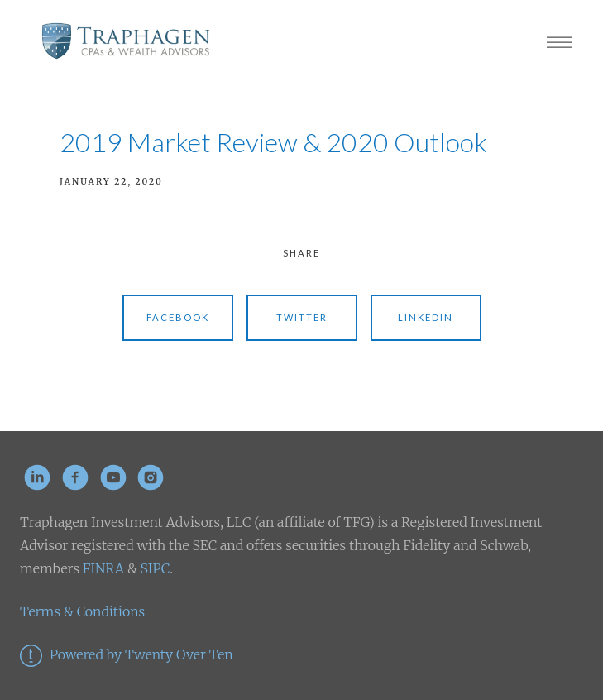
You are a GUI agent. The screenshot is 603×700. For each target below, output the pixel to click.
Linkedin (426, 317)
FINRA (103, 568)
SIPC (153, 568)
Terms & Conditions (82, 611)
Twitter (302, 317)
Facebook (178, 317)
